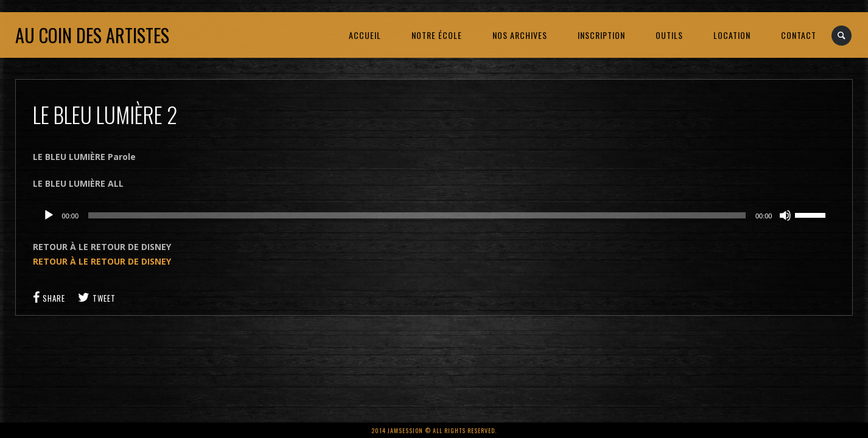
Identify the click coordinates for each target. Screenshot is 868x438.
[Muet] (785, 215)
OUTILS (669, 35)
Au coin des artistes (92, 35)
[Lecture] (49, 215)
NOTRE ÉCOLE (437, 35)
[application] (434, 215)
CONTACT (799, 35)
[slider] (417, 215)
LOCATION (732, 35)
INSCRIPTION (601, 35)
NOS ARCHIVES (520, 35)
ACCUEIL (365, 35)
